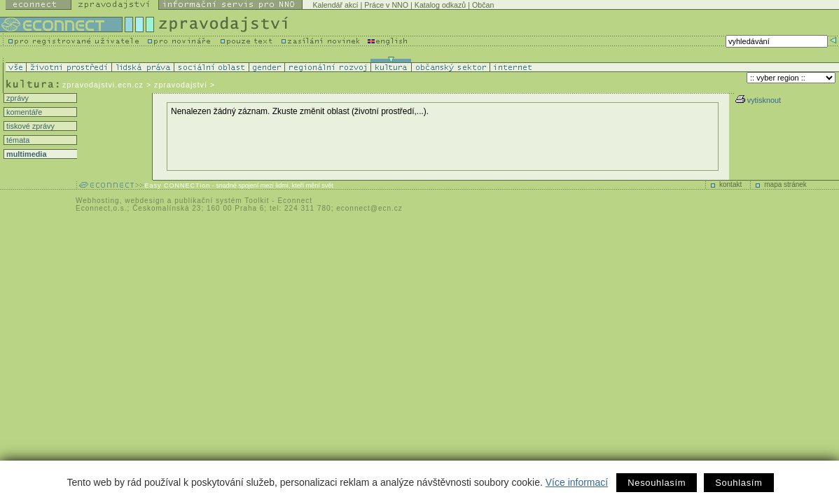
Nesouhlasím (657, 483)
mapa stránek (785, 184)
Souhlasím (739, 483)
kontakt (730, 184)
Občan (483, 5)
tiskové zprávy (29, 126)
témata (17, 140)
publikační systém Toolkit (222, 201)
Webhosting (98, 201)
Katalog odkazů (440, 5)
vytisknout (758, 100)
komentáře (23, 112)
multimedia (25, 154)
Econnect (295, 201)
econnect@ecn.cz (369, 208)
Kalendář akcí (335, 5)
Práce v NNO (386, 5)
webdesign (145, 201)
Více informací (577, 482)
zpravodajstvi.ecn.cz (103, 85)
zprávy (16, 98)
